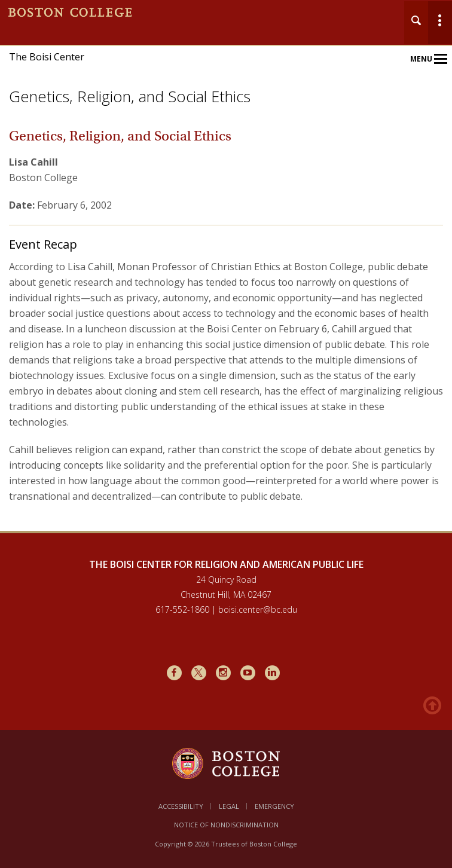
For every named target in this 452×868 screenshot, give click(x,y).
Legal (229, 806)
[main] (226, 337)
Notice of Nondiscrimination (226, 825)
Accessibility (181, 806)
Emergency (274, 806)
